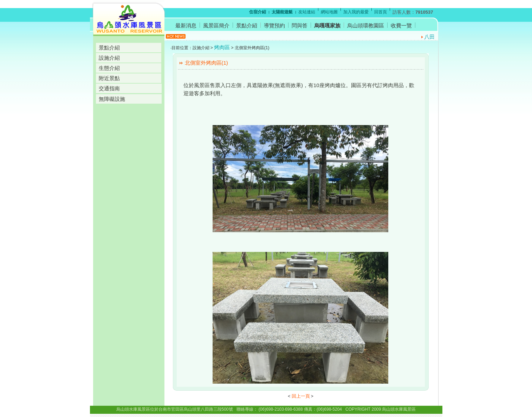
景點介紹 (109, 48)
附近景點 (109, 78)
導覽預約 (274, 25)
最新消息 (186, 25)
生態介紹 (109, 68)
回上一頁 (301, 396)
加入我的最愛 (356, 12)
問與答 (300, 25)
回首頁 (381, 12)
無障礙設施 (112, 99)
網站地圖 (329, 12)
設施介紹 (109, 58)
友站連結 (307, 12)
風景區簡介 (216, 25)
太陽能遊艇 (282, 12)
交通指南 (109, 88)
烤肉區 (222, 47)
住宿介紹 (258, 12)
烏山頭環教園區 (366, 25)
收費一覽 (401, 25)
